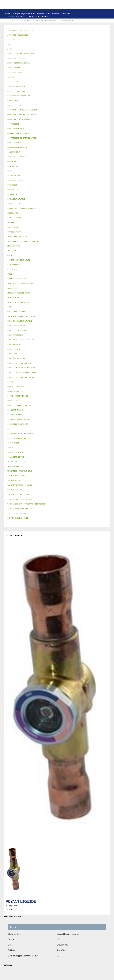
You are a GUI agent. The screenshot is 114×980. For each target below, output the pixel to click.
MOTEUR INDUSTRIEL (14, 46)
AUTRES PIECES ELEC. (61, 58)
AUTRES (8, 99)
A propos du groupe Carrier (24, 13)
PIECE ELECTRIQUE (56, 46)
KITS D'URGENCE (46, 108)
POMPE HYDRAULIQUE (14, 61)
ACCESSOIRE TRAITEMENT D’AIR (19, 90)
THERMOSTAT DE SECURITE (38, 58)
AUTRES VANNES (66, 87)
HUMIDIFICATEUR (57, 90)
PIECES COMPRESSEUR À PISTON (51, 25)
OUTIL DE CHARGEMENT (15, 34)
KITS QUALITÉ (46, 111)
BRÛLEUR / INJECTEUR (73, 108)
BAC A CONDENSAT (45, 81)
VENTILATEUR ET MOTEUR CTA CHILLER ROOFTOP (26, 43)
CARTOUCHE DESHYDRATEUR (17, 76)
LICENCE (69, 93)
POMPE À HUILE (49, 67)
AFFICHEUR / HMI (49, 31)
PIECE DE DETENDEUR (14, 78)
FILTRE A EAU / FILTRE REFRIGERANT (21, 108)
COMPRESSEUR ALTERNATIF (39, 16)
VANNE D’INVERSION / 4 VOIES (44, 76)
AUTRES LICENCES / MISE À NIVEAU (68, 96)
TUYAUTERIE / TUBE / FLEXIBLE (27, 99)
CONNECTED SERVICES (14, 58)
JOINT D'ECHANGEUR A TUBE (17, 40)
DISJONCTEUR (51, 52)
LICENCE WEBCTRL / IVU (15, 96)
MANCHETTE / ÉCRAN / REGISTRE (19, 93)
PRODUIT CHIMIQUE (51, 99)
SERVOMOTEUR (11, 87)
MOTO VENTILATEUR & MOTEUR (45, 40)
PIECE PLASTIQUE (65, 78)
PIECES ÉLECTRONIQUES (15, 28)
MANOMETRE (60, 111)
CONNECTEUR (76, 55)
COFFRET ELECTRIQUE (14, 52)
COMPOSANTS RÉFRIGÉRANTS (17, 70)
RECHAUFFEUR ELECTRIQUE (56, 55)
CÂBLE (70, 49)
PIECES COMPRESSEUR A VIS (17, 22)
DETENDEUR (64, 76)
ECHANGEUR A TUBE (46, 37)
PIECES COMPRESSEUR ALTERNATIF (20, 25)
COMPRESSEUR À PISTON (50, 19)
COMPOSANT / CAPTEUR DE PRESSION (48, 70)
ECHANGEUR (73, 34)
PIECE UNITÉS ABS (13, 111)
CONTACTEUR (36, 49)
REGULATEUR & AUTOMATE (70, 31)
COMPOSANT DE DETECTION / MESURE (43, 34)
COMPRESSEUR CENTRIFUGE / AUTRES (21, 19)
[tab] (57, 115)
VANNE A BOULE (26, 87)
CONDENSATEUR (76, 52)
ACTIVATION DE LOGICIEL (39, 96)
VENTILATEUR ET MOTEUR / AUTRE (63, 43)
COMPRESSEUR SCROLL (15, 16)
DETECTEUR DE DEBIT (14, 73)
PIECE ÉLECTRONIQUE (16, 358)
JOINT (34, 102)
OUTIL (58, 108)
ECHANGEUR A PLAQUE (25, 37)
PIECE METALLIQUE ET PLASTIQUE (40, 78)
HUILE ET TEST (61, 64)
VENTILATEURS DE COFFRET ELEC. (19, 55)
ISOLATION (33, 84)
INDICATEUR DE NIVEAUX (50, 102)
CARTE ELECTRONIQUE (38, 28)
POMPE (75, 58)
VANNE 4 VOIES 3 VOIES (72, 84)
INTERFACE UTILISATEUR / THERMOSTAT (22, 31)
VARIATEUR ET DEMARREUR (16, 49)
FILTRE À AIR (41, 90)
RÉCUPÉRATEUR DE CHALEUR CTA (49, 93)
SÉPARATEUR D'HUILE (31, 67)
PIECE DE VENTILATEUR (35, 46)
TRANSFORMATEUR (34, 52)
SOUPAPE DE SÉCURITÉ (35, 73)
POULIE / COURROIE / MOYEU (17, 102)
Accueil (8, 13)
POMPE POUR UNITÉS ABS (42, 64)
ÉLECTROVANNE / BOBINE (46, 87)
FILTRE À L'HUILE (12, 67)
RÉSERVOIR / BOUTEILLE (15, 84)
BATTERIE (9, 37)
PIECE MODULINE (30, 111)
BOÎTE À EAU (61, 81)
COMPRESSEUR (44, 13)
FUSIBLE (63, 52)
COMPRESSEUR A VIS (61, 13)
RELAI (47, 49)
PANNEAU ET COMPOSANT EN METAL (20, 81)
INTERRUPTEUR (58, 49)
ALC (63, 34)
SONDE (39, 55)
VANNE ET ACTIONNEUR (50, 84)
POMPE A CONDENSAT (35, 61)
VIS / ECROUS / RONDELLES (43, 105)
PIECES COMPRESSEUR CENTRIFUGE (47, 22)
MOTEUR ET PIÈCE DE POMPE (17, 64)
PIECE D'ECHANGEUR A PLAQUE (70, 37)
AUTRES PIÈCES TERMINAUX (17, 105)
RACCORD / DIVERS (71, 102)
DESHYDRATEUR (54, 73)
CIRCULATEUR (52, 61)
